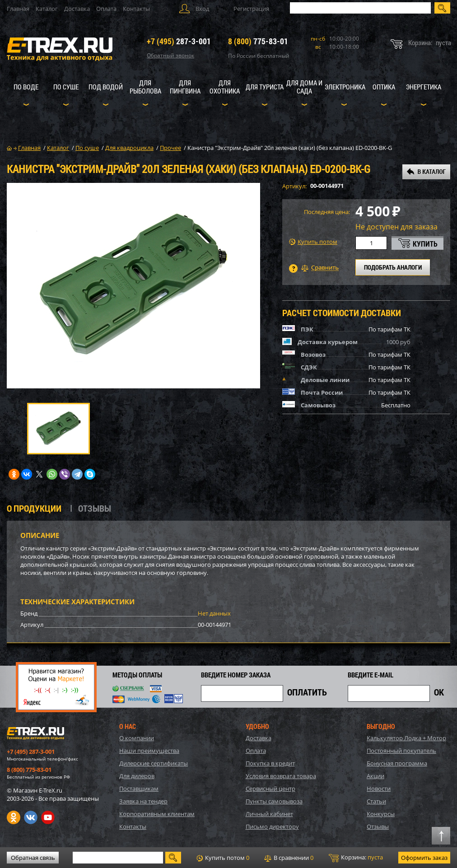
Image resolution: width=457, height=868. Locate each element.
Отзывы (378, 826)
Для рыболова (145, 87)
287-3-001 (179, 41)
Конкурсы (381, 814)
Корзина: (356, 858)
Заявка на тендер (143, 801)
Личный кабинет (269, 814)
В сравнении (289, 858)
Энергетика (424, 87)
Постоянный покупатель (401, 751)
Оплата (106, 9)
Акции (375, 776)
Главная (18, 9)
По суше (66, 87)
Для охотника (225, 87)
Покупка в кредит (270, 763)
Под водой (106, 87)
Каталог (47, 9)
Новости (379, 789)
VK (31, 817)
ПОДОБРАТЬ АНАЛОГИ (393, 267)
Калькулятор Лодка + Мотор (406, 738)
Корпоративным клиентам (157, 814)
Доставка (77, 9)
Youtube (48, 817)
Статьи (376, 801)
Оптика (384, 87)
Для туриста (265, 87)
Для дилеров (137, 776)
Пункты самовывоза (274, 801)
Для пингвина (185, 87)
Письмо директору (272, 826)
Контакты (136, 9)
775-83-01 (258, 41)
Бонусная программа (397, 763)
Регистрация (251, 9)
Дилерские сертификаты (154, 763)
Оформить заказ (424, 858)
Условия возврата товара (281, 776)
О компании (137, 738)
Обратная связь (33, 858)
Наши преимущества (149, 751)
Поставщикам (139, 789)
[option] (133, 286)
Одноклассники (14, 817)
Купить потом (313, 242)
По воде (26, 87)
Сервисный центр (270, 789)
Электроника (345, 87)
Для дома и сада (304, 87)
